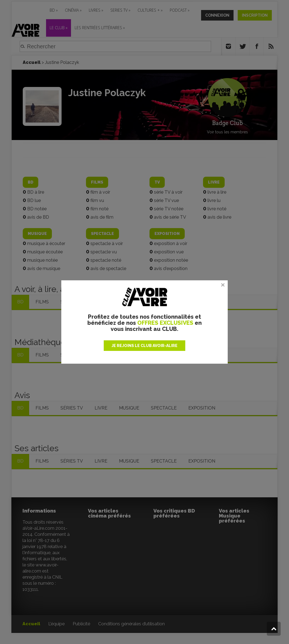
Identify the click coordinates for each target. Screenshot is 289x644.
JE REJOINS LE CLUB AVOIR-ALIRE (144, 346)
